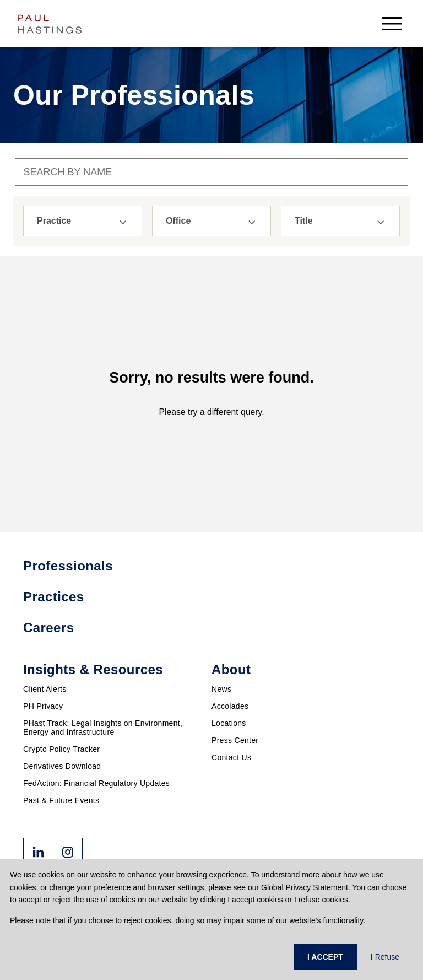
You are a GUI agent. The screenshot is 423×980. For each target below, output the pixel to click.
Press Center (235, 740)
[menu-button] (392, 23)
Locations (229, 723)
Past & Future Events (61, 800)
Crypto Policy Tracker (61, 749)
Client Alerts (45, 689)
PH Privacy (43, 706)
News (221, 689)
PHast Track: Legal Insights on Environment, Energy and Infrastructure (103, 728)
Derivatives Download (62, 766)
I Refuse (385, 957)
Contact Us (231, 757)
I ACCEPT (325, 957)
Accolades (230, 706)
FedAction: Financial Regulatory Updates (96, 783)
